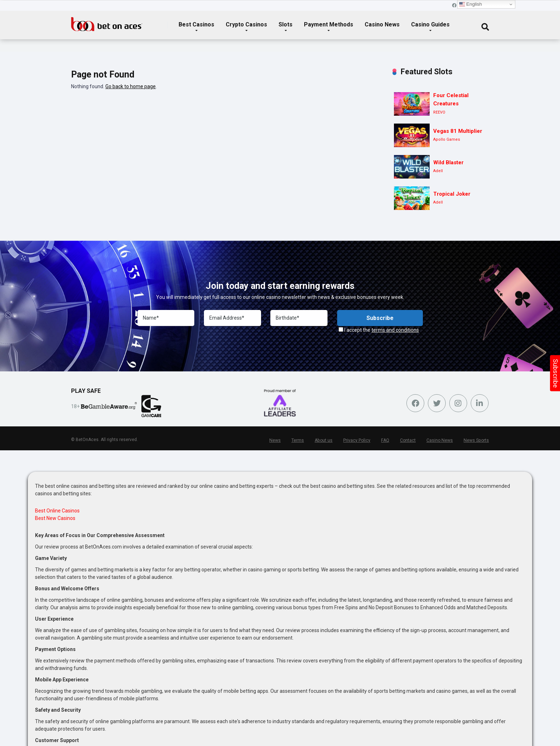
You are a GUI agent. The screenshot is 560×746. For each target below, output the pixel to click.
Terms (299, 440)
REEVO (439, 112)
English (471, 4)
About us (325, 440)
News (277, 440)
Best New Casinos (55, 518)
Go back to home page (131, 86)
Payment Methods (329, 24)
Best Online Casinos (57, 511)
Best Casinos (196, 24)
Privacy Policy (358, 440)
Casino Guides (430, 24)
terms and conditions (395, 330)
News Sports (477, 440)
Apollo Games (447, 139)
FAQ (386, 440)
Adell (438, 171)
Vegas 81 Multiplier (458, 131)
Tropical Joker (452, 194)
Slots (286, 24)
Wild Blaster (448, 162)
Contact (409, 440)
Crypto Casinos (246, 24)
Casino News (382, 24)
